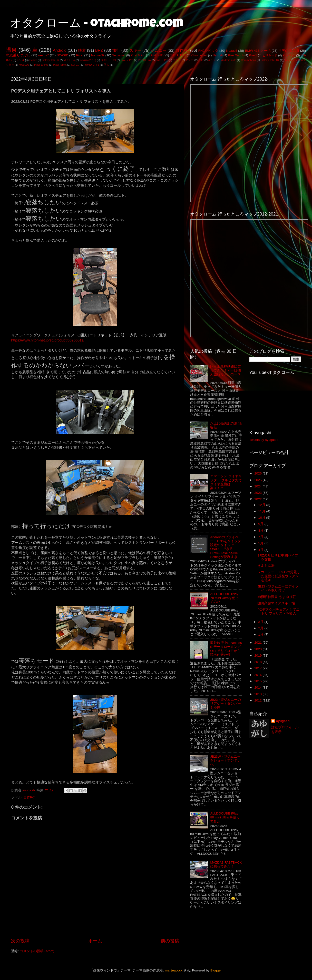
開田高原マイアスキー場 (276, 603)
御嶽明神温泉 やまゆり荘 (277, 597)
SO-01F (76, 65)
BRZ (99, 50)
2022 (258, 499)
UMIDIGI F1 (92, 65)
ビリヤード (270, 55)
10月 (262, 518)
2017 (258, 668)
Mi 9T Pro (69, 60)
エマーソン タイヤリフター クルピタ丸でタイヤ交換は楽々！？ (226, 482)
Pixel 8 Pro (144, 60)
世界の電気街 (289, 51)
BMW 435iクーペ (258, 51)
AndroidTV (157, 55)
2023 (258, 493)
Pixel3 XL (289, 55)
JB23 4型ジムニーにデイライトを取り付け (278, 588)
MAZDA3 (24, 65)
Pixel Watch (236, 55)
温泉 (11, 50)
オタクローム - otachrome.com (97, 24)
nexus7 (44, 55)
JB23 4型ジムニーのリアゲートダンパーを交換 (225, 704)
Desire (33, 60)
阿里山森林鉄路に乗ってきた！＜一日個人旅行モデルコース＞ (225, 372)
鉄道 (82, 50)
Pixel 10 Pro (41, 65)
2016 (258, 675)
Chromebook (248, 60)
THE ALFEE (178, 55)
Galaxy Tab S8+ (270, 60)
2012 (258, 700)
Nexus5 (232, 51)
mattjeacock (174, 970)
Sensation (119, 55)
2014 (258, 687)
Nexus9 (218, 55)
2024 (258, 486)
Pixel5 (253, 55)
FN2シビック (208, 51)
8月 (261, 531)
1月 (261, 634)
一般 (201, 60)
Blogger (216, 970)
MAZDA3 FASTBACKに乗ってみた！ (226, 864)
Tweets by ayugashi (264, 440)
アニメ (177, 60)
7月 (261, 537)
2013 (258, 694)
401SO (213, 60)
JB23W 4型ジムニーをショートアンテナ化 (225, 760)
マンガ (190, 60)
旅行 (116, 50)
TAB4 (21, 60)
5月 (261, 543)
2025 (258, 480)
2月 (261, 628)
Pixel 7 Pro (127, 60)
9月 (261, 524)
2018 (258, 662)
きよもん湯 (266, 566)
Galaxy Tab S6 (50, 60)
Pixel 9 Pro (162, 60)
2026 (258, 473)
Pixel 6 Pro (138, 55)
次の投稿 (20, 941)
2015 (258, 681)
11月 (262, 511)
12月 (262, 505)
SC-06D (62, 55)
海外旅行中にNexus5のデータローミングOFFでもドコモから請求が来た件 (226, 649)
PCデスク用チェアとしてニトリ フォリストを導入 (278, 612)
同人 (107, 65)
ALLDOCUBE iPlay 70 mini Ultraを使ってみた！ (224, 598)
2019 (258, 655)
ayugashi (283, 721)
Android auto (229, 60)
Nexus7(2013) (88, 60)
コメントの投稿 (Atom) (37, 951)
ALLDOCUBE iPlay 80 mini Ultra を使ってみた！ (225, 817)
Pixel (80, 55)
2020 (258, 649)
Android (60, 50)
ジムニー (159, 50)
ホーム (95, 941)
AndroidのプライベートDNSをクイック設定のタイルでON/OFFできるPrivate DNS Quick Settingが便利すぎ (226, 547)
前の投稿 (170, 941)
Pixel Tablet (60, 65)
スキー (135, 50)
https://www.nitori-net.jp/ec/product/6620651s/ (48, 340)
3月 (261, 622)
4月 (261, 550)
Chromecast (199, 55)
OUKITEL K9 (108, 60)
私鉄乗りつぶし (18, 55)
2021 (258, 643)
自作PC (182, 50)
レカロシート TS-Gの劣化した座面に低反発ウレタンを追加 (279, 576)
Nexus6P (98, 55)
